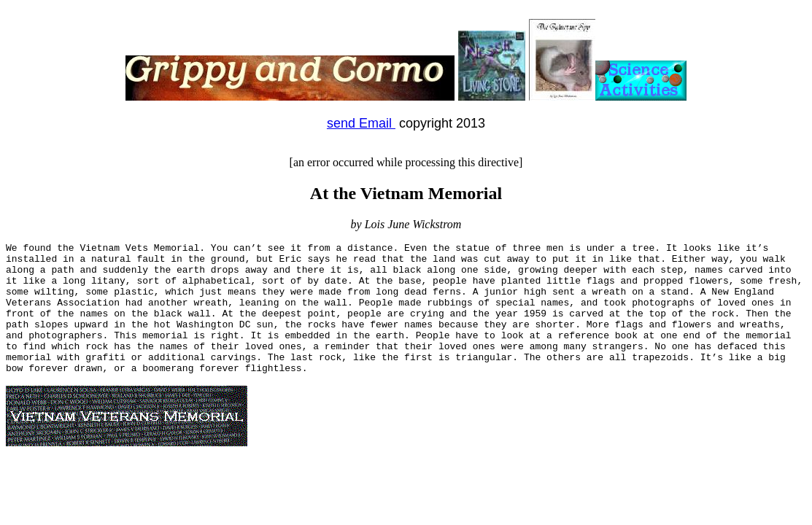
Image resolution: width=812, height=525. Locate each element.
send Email (361, 123)
